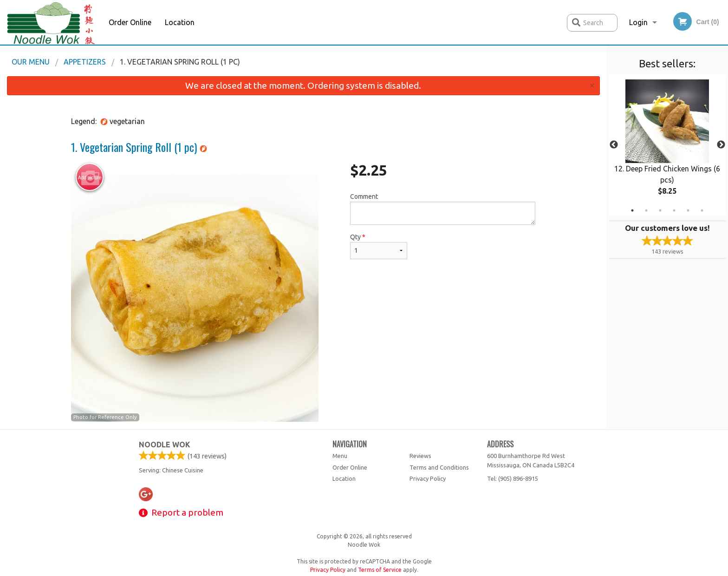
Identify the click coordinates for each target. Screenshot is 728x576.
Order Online (130, 22)
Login (638, 22)
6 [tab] (702, 210)
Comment (443, 209)
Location (180, 22)
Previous (614, 145)
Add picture (90, 177)
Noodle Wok (165, 445)
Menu (340, 456)
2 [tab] (646, 210)
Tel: (513, 478)
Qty (378, 246)
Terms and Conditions (439, 467)
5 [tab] (688, 210)
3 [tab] (660, 210)
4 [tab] (674, 210)
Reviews (420, 456)
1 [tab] (632, 210)
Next (721, 145)
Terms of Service (380, 570)
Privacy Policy (428, 478)
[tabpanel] (667, 145)
